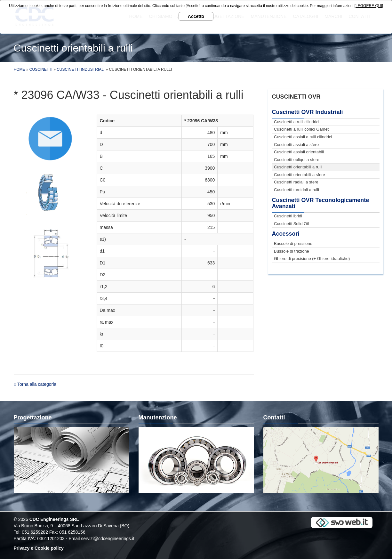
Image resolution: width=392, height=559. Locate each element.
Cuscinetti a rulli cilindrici (297, 122)
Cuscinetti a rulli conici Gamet (301, 129)
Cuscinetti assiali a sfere (296, 145)
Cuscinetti (41, 69)
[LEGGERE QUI (368, 6)
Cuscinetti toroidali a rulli (296, 190)
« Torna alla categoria (35, 384)
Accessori (286, 234)
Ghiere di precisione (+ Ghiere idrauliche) (312, 259)
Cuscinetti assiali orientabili (299, 152)
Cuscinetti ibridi (288, 216)
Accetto (196, 16)
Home (20, 69)
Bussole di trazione (292, 251)
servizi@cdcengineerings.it (108, 539)
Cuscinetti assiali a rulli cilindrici (303, 137)
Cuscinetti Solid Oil (291, 224)
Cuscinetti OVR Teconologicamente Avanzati (321, 203)
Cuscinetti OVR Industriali (308, 112)
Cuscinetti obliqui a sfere (297, 160)
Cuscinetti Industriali (81, 69)
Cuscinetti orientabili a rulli (298, 167)
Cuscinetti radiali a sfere (296, 182)
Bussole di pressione (293, 243)
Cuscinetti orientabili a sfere (300, 175)
